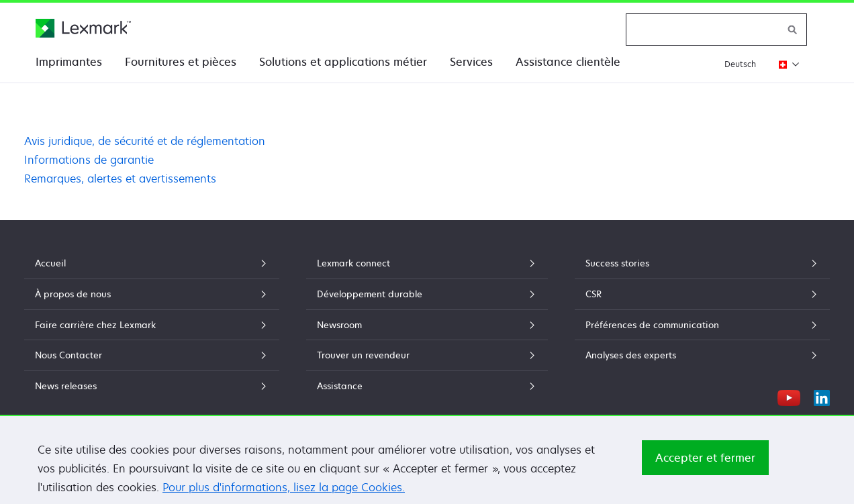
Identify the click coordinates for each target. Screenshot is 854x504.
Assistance (427, 386)
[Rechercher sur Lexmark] (793, 30)
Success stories (702, 263)
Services (471, 62)
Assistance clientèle (568, 62)
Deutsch (740, 64)
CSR (702, 294)
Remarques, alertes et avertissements (120, 179)
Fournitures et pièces (181, 62)
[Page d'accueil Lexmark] (83, 28)
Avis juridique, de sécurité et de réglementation (145, 141)
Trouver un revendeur (427, 355)
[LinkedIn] (822, 396)
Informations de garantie (89, 160)
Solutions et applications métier (343, 62)
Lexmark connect (427, 263)
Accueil (152, 263)
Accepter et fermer (705, 468)
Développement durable (427, 294)
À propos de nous (152, 294)
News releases (152, 386)
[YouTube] (789, 396)
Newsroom (427, 325)
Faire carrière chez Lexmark (152, 325)
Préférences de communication (702, 325)
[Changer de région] (785, 64)
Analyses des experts (702, 355)
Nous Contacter (152, 355)
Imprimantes (69, 62)
